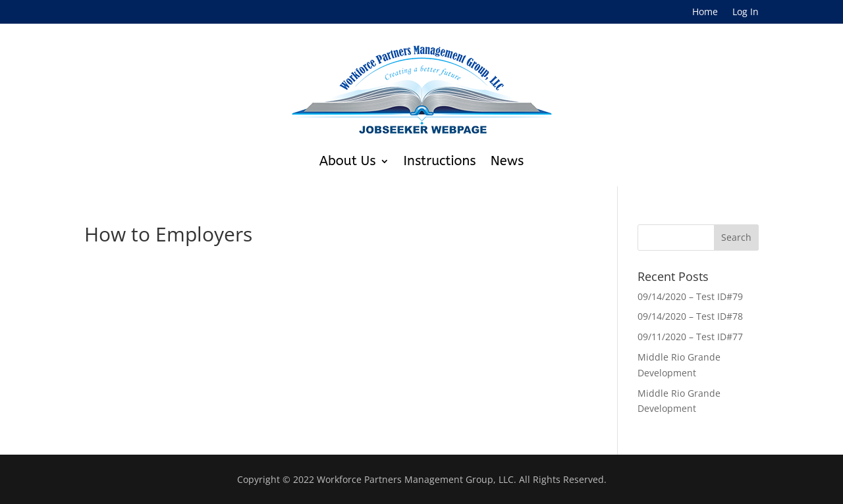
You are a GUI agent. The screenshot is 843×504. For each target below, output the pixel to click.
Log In (746, 13)
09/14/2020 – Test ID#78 (690, 316)
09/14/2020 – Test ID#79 (690, 296)
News (507, 161)
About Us (348, 161)
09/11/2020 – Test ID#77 (690, 337)
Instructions (440, 161)
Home (705, 13)
